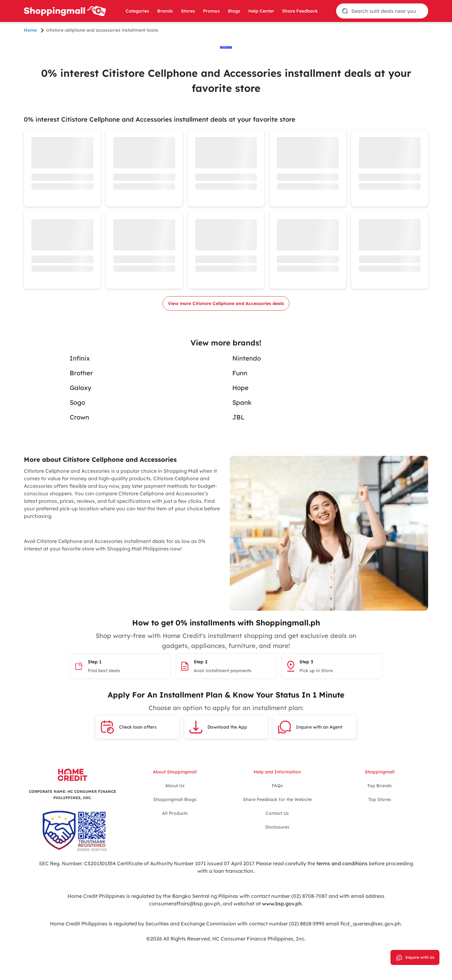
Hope (240, 388)
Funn (240, 373)
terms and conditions (341, 863)
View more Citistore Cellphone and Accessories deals (226, 303)
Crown (79, 417)
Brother (81, 373)
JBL (238, 417)
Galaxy (81, 388)
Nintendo (247, 358)
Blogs (234, 11)
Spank (242, 402)
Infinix (80, 358)
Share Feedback (300, 11)
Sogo (77, 402)
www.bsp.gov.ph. (282, 904)
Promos (211, 11)
